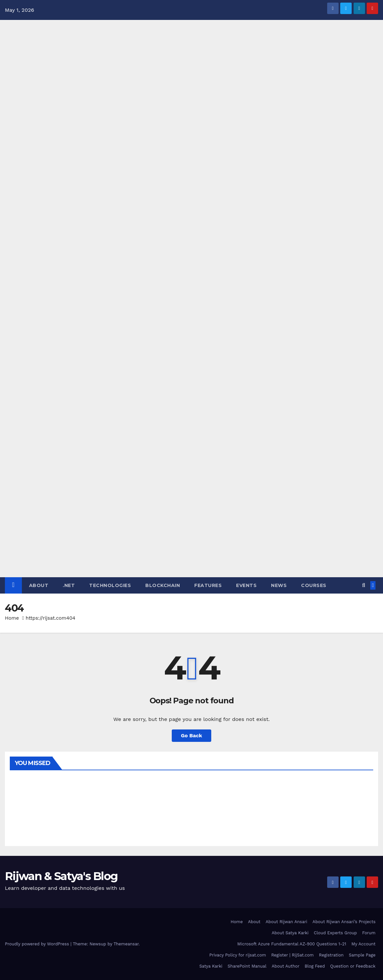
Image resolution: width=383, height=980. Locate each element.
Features (208, 585)
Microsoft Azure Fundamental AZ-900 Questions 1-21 (292, 944)
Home (12, 618)
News (279, 585)
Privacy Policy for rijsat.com (238, 955)
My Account (363, 944)
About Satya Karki (290, 933)
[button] (364, 585)
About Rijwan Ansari (287, 922)
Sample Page (362, 955)
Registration (331, 955)
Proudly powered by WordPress (38, 944)
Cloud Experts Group (335, 933)
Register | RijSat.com (293, 955)
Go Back (191, 735)
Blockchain (163, 585)
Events (246, 585)
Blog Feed (315, 966)
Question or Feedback (353, 966)
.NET (69, 585)
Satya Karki (211, 966)
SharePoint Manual (247, 966)
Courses (314, 585)
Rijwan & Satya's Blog (61, 876)
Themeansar (126, 944)
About (39, 585)
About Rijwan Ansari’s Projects (344, 922)
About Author (286, 966)
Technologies (110, 585)
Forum (369, 933)
